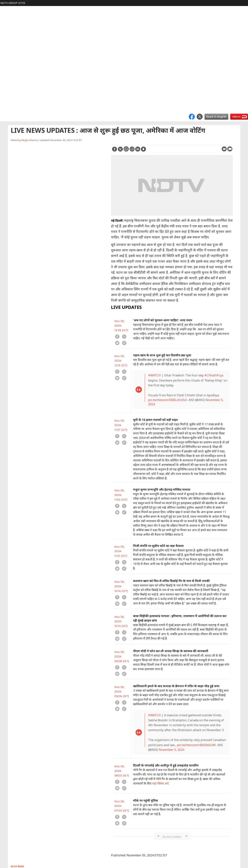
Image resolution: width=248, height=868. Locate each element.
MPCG (6, 93)
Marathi (7, 99)
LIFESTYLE (9, 51)
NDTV (6, 9)
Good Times (10, 105)
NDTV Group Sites (13, 3)
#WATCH (154, 375)
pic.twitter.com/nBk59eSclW (196, 745)
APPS (6, 81)
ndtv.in (236, 117)
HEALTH (7, 57)
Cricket (6, 39)
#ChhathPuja (214, 375)
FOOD (6, 45)
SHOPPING (9, 75)
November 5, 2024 (172, 750)
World (6, 15)
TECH (6, 63)
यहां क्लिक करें (160, 783)
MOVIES (7, 33)
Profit (6, 21)
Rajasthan (8, 87)
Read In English (216, 117)
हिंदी (4, 27)
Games (7, 69)
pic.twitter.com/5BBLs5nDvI (167, 400)
